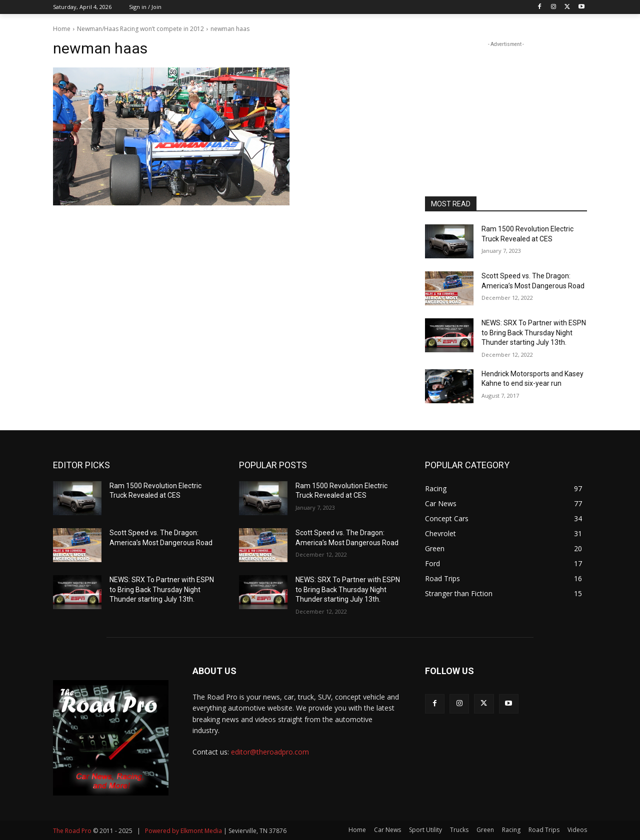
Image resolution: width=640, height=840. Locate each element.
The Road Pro (72, 831)
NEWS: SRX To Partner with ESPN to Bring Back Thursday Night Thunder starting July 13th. (534, 333)
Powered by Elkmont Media (183, 831)
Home (62, 29)
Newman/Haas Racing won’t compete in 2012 (140, 29)
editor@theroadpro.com (270, 752)
